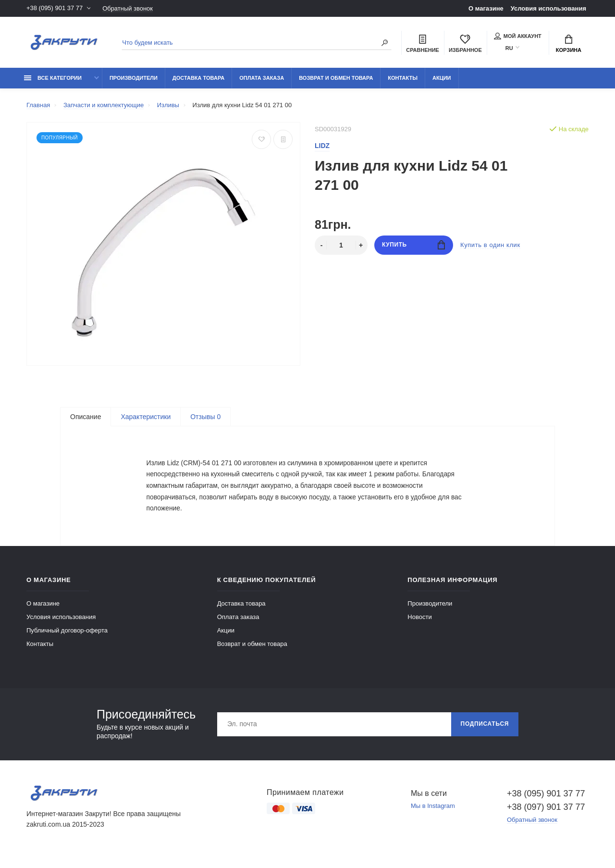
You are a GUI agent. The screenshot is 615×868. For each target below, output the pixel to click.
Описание (86, 417)
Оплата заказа (262, 78)
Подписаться (485, 730)
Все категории (53, 78)
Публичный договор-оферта (67, 636)
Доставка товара (198, 78)
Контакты (403, 78)
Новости (419, 623)
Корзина (569, 44)
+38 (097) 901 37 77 (546, 813)
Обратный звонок (128, 8)
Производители (134, 78)
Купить (413, 245)
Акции (442, 78)
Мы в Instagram (433, 812)
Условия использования (548, 8)
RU (509, 48)
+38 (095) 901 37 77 (55, 8)
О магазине (486, 8)
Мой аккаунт (518, 36)
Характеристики (146, 417)
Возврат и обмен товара (336, 78)
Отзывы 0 (205, 417)
